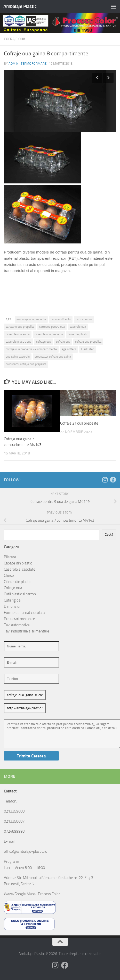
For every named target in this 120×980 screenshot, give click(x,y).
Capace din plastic (18, 563)
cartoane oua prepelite (20, 327)
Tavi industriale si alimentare (27, 631)
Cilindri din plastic (17, 582)
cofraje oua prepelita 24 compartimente (31, 349)
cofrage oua (44, 342)
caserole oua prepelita (49, 334)
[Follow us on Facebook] (113, 480)
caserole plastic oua (18, 342)
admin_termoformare (27, 64)
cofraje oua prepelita (88, 342)
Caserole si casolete (20, 569)
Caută (109, 534)
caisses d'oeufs (61, 319)
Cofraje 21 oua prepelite (79, 423)
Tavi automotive (17, 625)
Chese (9, 576)
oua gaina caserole (18, 357)
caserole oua (78, 327)
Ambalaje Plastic (20, 6)
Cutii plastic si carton (20, 594)
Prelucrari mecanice (19, 619)
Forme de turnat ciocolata (24, 613)
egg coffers (69, 349)
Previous (97, 78)
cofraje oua (63, 342)
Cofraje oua (14, 39)
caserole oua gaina (18, 334)
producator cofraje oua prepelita (26, 364)
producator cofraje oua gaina (53, 357)
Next (108, 78)
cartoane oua (84, 319)
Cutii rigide (12, 600)
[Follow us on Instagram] (105, 480)
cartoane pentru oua (52, 327)
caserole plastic (78, 334)
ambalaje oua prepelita (31, 319)
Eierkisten (88, 349)
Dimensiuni (13, 606)
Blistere (10, 557)
